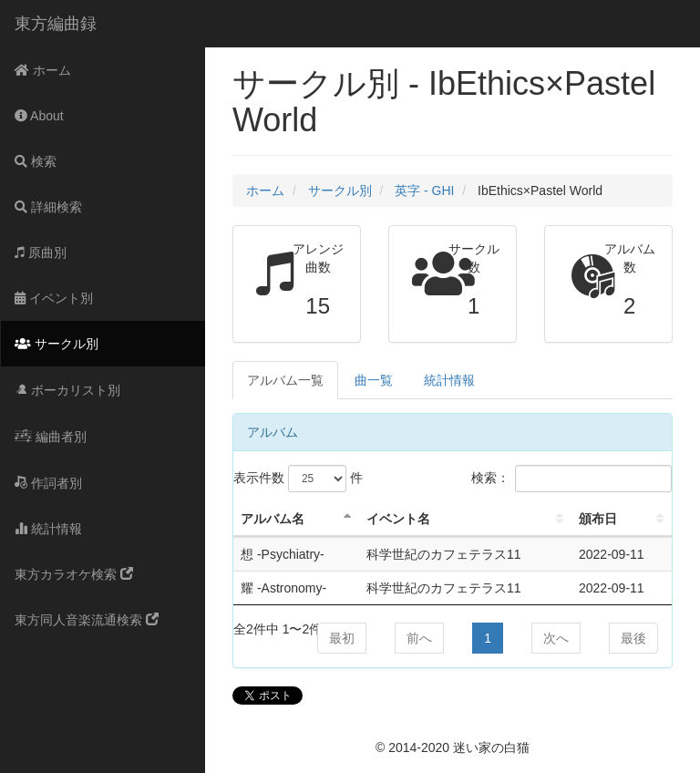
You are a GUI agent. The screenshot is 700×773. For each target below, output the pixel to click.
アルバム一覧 (285, 380)
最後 (633, 638)
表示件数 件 (298, 479)
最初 (342, 638)
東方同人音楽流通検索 (87, 620)
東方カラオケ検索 (74, 574)
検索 (36, 161)
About (39, 116)
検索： (571, 479)
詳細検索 (48, 207)
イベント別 (54, 298)
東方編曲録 (56, 24)
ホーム (43, 70)
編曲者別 (51, 437)
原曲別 (41, 253)
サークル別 (57, 344)
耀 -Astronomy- (283, 588)
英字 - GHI (424, 191)
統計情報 (48, 529)
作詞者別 (48, 483)
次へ (556, 638)
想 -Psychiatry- (283, 554)
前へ (419, 638)
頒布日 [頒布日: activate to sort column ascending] (598, 519)
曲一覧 (374, 380)
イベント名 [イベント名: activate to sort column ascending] (398, 519)
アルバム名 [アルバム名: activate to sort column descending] (273, 519)
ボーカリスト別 (67, 390)
